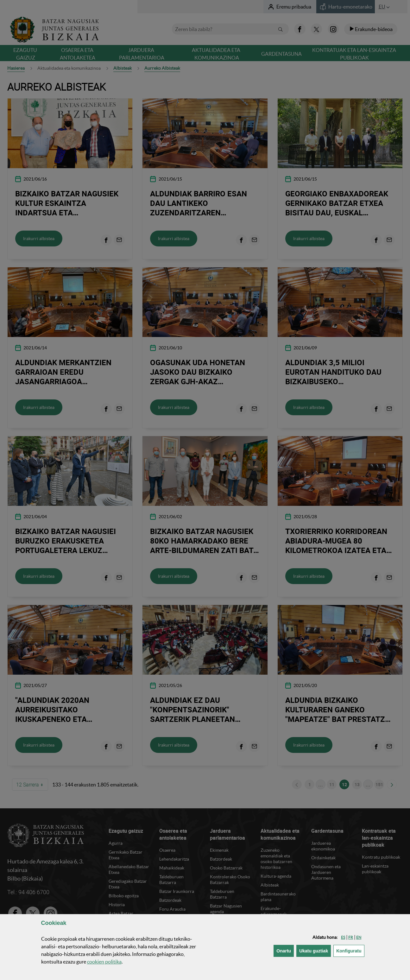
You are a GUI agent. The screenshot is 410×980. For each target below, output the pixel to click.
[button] (343, 937)
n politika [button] (104, 962)
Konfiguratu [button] (350, 950)
